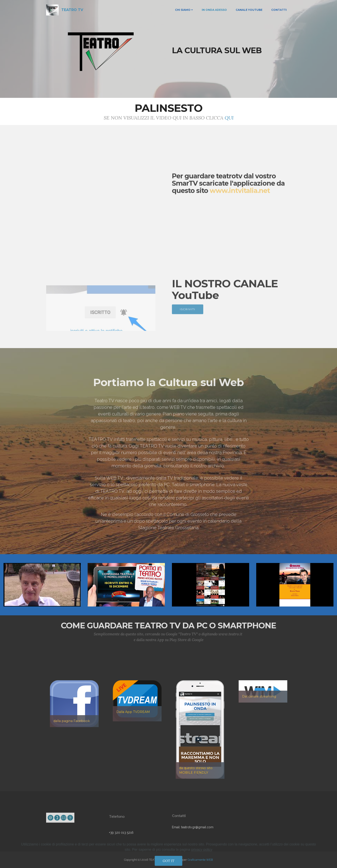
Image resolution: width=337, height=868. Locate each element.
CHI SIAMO (183, 10)
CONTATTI (279, 10)
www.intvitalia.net (240, 205)
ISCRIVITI (188, 316)
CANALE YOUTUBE (249, 10)
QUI (229, 118)
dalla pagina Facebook (72, 721)
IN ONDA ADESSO (214, 10)
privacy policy (202, 850)
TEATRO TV (72, 10)
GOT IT (168, 861)
